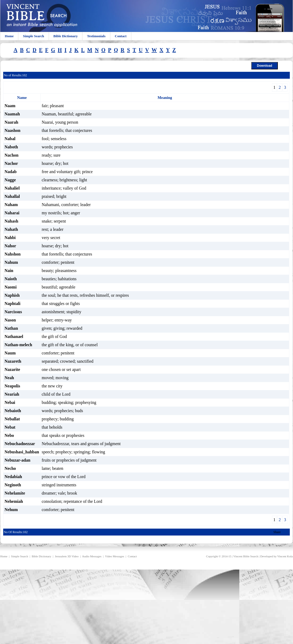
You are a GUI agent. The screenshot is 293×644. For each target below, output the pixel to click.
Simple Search (34, 36)
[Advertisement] (92, 607)
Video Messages (115, 556)
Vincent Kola (285, 556)
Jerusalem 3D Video (67, 556)
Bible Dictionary (66, 36)
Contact (121, 36)
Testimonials (96, 36)
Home (9, 36)
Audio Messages (92, 556)
